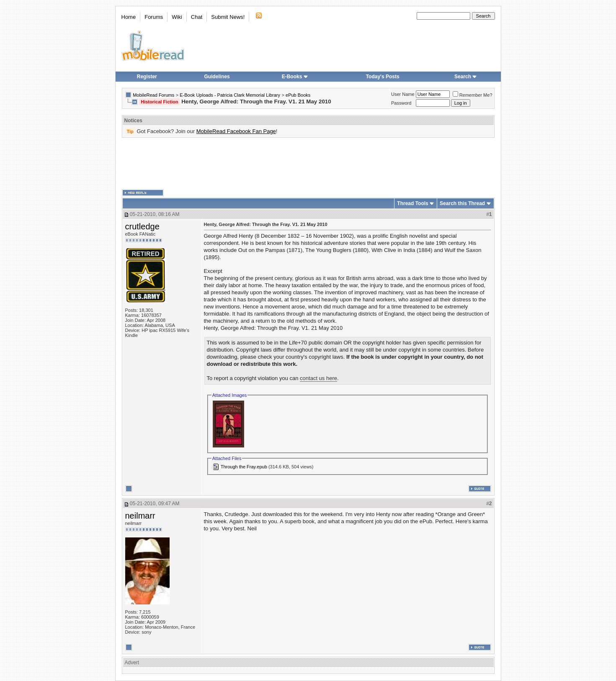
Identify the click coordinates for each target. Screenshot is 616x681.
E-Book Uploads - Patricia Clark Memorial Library (230, 95)
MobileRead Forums (153, 95)
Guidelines (217, 77)
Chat (197, 17)
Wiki (177, 17)
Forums (154, 17)
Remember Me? (473, 95)
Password (401, 103)
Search (466, 77)
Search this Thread (462, 203)
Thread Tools (412, 203)
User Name (403, 94)
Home (129, 17)
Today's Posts (383, 77)
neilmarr (140, 516)
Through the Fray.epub (244, 467)
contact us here (318, 378)
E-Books (295, 77)
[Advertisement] (308, 164)
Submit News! (228, 17)
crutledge (142, 226)
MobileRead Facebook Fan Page (236, 131)
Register (147, 77)
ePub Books (298, 95)
